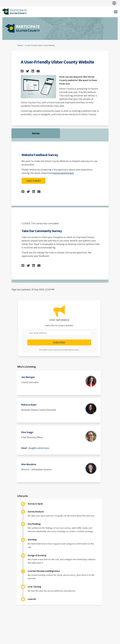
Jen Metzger (28, 377)
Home (20, 45)
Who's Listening (26, 367)
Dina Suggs (27, 432)
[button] (23, 71)
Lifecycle (22, 496)
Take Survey (33, 181)
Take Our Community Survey (42, 231)
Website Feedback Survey (40, 155)
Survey (36, 133)
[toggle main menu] (116, 12)
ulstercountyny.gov (63, 173)
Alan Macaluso (29, 464)
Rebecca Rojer (29, 405)
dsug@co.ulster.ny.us (39, 448)
